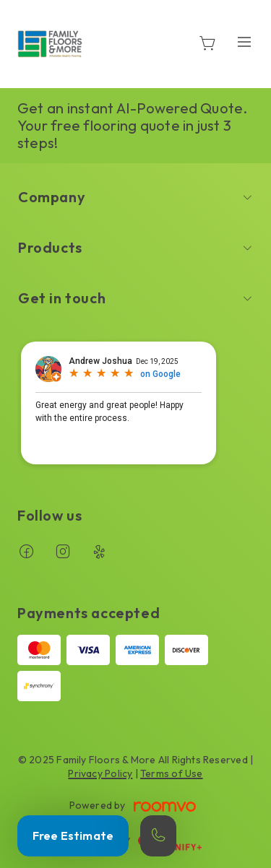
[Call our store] (158, 836)
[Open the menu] (244, 42)
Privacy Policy (100, 773)
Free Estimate (73, 836)
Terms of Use (172, 773)
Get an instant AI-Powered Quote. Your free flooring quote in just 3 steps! (133, 125)
